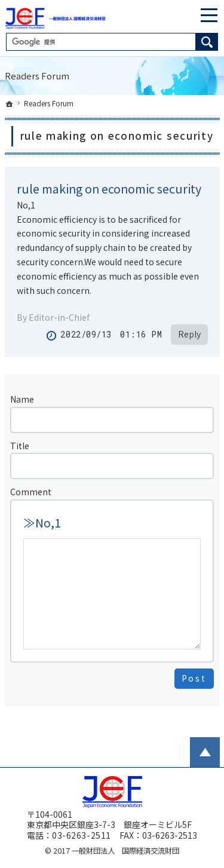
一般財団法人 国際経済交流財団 (125, 851)
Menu (209, 15)
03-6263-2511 (82, 835)
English (179, 15)
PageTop (205, 752)
